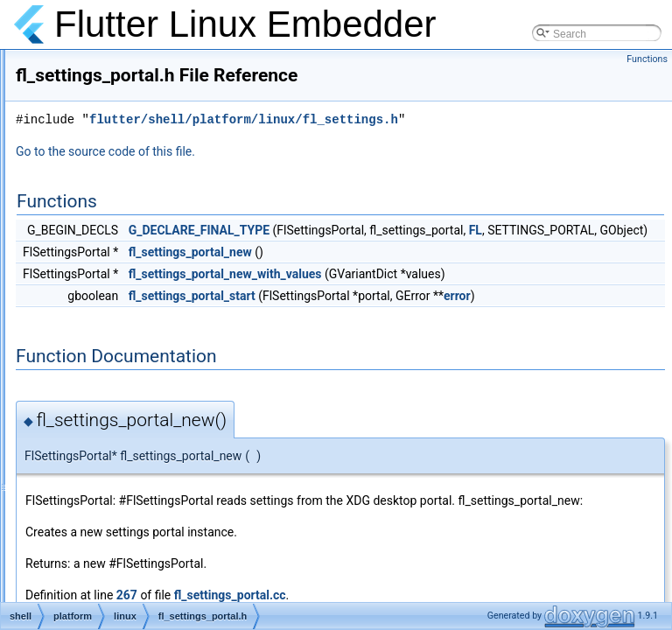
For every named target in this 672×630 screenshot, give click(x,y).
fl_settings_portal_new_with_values (444, 318)
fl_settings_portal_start (411, 339)
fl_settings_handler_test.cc (162, 296)
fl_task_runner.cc (140, 527)
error (371, 359)
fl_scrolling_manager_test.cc (166, 161)
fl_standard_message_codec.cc (174, 411)
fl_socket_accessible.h (152, 392)
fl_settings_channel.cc (151, 219)
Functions (647, 59)
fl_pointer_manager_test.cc (163, 65)
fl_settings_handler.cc (150, 257)
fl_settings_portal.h (144, 334)
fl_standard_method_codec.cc (170, 450)
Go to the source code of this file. (324, 176)
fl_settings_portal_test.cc (157, 353)
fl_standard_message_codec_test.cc (185, 430)
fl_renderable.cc (137, 84)
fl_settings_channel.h (149, 238)
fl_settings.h (128, 199)
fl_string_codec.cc (142, 488)
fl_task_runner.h (137, 546)
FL (453, 274)
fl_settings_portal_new (409, 296)
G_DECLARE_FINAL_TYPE (418, 255)
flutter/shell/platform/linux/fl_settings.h (462, 144)
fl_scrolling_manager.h (152, 142)
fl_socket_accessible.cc (154, 373)
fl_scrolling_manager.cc (154, 122)
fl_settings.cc (130, 180)
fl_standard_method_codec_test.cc (181, 469)
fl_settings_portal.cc (146, 315)
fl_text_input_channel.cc (156, 565)
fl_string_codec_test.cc (153, 507)
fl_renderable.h (135, 103)
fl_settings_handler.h (148, 276)
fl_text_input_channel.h (154, 584)
